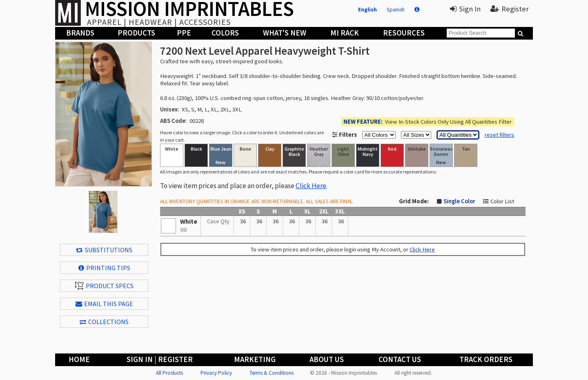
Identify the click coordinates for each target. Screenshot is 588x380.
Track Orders (486, 359)
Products (136, 33)
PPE (184, 33)
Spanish (396, 10)
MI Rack (345, 33)
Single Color (459, 201)
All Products (169, 373)
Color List (502, 201)
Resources (404, 33)
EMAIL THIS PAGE (104, 304)
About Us (327, 359)
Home (79, 359)
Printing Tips (104, 268)
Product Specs (104, 286)
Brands (80, 33)
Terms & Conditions (272, 373)
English (367, 10)
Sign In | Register (160, 359)
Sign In (465, 9)
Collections (104, 322)
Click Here (311, 186)
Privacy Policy (216, 373)
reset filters (499, 135)
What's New (285, 33)
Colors (225, 33)
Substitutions (104, 250)
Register (510, 9)
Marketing (255, 359)
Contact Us (400, 359)
